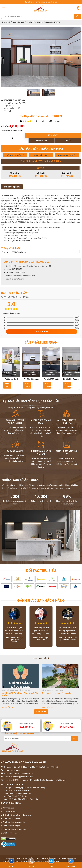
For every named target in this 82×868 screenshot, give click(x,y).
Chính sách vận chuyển (11, 826)
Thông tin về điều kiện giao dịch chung (16, 815)
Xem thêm (41, 712)
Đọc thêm (8, 707)
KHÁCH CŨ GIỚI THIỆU (67, 155)
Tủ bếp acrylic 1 (11, 379)
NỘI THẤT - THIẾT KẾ (15, 155)
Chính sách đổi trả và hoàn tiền (13, 829)
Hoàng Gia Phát (20, 272)
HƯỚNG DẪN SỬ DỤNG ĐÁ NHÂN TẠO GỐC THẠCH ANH (21, 694)
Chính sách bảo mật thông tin (13, 822)
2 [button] (42, 651)
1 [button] (40, 651)
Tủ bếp (29, 22)
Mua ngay (53, 135)
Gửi (75, 739)
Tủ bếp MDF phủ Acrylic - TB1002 (51, 379)
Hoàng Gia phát (19, 279)
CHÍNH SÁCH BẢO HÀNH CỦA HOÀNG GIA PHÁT (60, 694)
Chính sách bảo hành (10, 833)
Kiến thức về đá (8, 808)
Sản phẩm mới (18, 22)
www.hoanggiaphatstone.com (24, 276)
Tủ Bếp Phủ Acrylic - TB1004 (71, 379)
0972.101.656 (15, 176)
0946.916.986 (41, 176)
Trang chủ (6, 22)
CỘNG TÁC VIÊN (41, 155)
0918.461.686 (67, 176)
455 (51, 121)
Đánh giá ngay (42, 332)
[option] (41, 57)
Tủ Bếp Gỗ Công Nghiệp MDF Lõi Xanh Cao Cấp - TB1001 (31, 379)
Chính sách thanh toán (10, 819)
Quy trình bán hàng (9, 811)
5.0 (21, 121)
